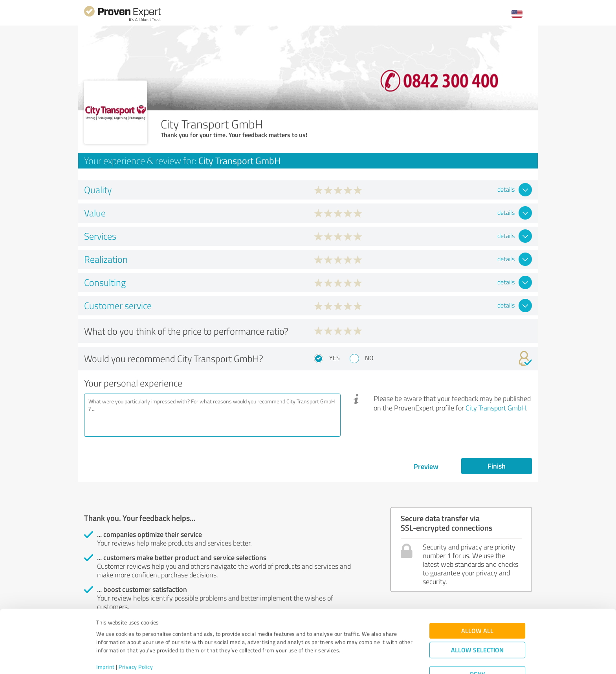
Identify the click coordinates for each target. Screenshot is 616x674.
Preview (426, 466)
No (369, 358)
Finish (497, 466)
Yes (335, 358)
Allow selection (477, 620)
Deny (478, 645)
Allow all (477, 601)
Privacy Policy (136, 637)
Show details (357, 659)
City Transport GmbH (496, 408)
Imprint (105, 637)
